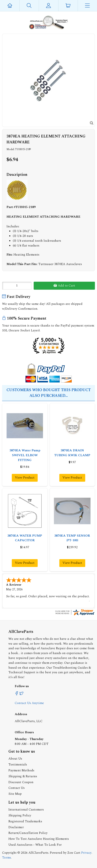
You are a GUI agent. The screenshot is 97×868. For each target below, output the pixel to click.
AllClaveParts (38, 852)
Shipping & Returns (23, 776)
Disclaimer (16, 827)
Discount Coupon (21, 782)
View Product (25, 478)
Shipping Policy (20, 815)
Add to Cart (64, 286)
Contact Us (17, 787)
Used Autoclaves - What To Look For (35, 844)
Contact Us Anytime (29, 703)
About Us (15, 758)
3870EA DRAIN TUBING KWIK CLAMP (72, 453)
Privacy (86, 852)
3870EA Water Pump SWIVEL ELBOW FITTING (25, 455)
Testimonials (18, 764)
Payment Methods (21, 770)
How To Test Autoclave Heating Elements (39, 838)
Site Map (15, 793)
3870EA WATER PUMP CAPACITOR (25, 538)
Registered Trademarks (25, 821)
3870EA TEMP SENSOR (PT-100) (72, 538)
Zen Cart (74, 852)
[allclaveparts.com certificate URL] (75, 615)
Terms (7, 857)
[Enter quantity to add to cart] (17, 286)
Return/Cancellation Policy (28, 833)
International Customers (26, 809)
